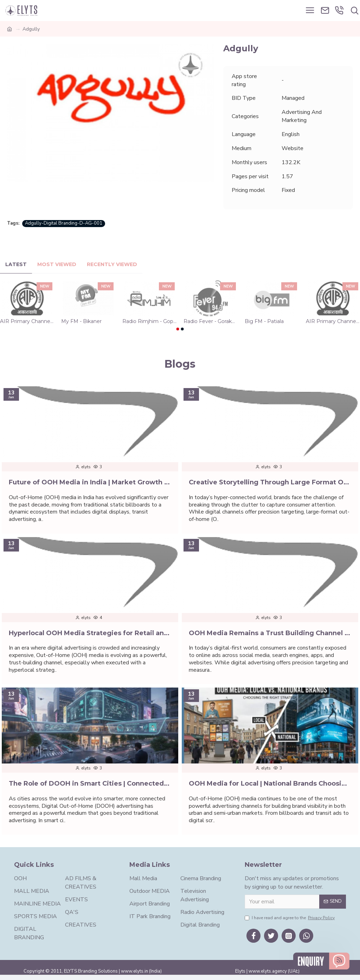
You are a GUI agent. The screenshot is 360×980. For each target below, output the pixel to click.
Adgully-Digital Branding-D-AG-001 (64, 223)
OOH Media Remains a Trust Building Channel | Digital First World (270, 633)
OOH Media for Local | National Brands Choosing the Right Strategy (270, 784)
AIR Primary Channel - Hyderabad (27, 321)
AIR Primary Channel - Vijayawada (333, 321)
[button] (178, 329)
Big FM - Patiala (264, 321)
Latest (16, 265)
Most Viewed (57, 265)
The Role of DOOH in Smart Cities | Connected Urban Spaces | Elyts (90, 784)
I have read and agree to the (290, 918)
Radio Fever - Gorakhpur (211, 321)
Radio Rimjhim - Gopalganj (149, 321)
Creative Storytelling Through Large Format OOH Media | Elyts (270, 482)
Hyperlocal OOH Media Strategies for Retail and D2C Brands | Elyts (90, 633)
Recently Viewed (112, 265)
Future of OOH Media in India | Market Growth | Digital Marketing (90, 482)
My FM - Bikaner (81, 321)
